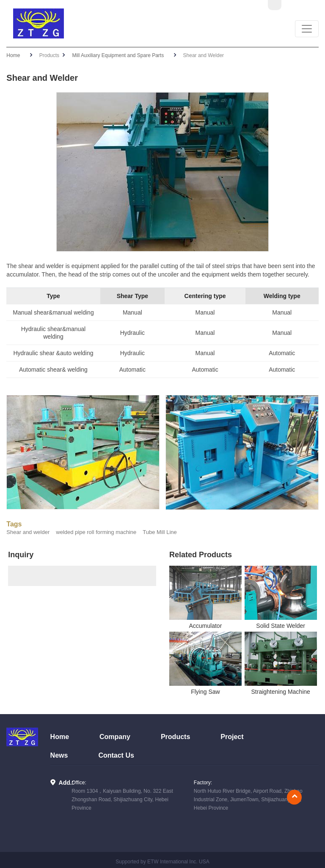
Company (115, 737)
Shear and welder (28, 532)
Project (232, 737)
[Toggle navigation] (307, 29)
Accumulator (205, 626)
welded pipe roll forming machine (96, 532)
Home (13, 55)
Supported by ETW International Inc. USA (162, 862)
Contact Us (116, 755)
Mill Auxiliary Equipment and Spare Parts (118, 55)
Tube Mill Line (160, 532)
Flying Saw (205, 692)
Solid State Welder (281, 626)
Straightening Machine (281, 692)
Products (175, 737)
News (59, 755)
